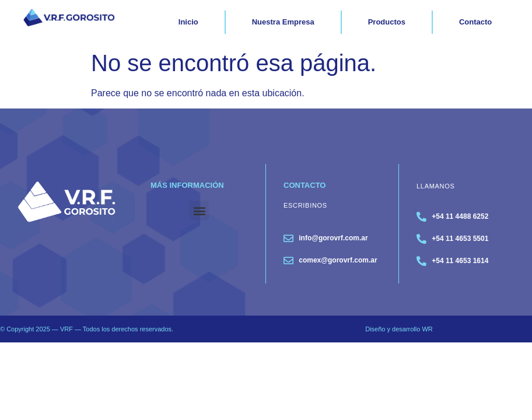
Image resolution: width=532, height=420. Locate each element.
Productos (387, 22)
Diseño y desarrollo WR (399, 329)
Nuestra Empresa (283, 22)
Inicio (188, 22)
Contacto (475, 22)
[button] (199, 210)
